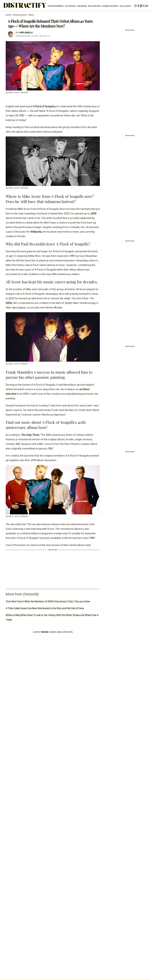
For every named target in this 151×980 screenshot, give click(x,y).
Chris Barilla (26, 33)
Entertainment (56, 6)
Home (8, 15)
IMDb (9, 303)
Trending (82, 6)
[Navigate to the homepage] (25, 5)
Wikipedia (36, 232)
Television (70, 6)
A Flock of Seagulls (44, 106)
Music (31, 15)
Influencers (94, 6)
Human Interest (110, 6)
